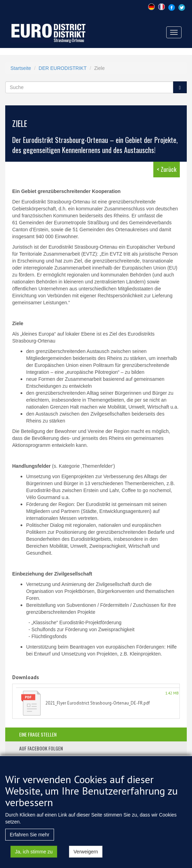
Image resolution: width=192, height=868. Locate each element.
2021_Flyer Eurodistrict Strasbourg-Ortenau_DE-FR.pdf (98, 703)
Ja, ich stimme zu (34, 858)
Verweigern (86, 858)
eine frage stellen (38, 734)
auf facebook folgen (41, 748)
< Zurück (167, 169)
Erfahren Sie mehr (30, 841)
